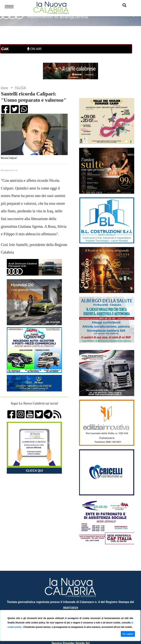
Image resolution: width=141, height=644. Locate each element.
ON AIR (34, 49)
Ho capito (128, 634)
